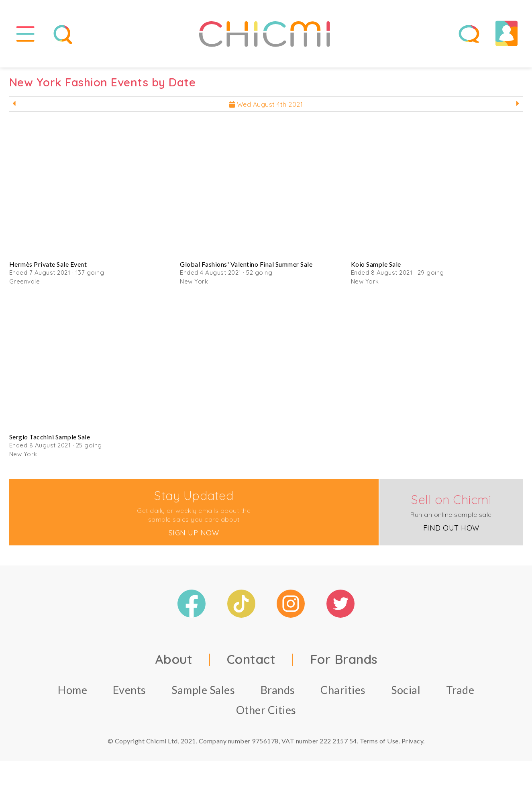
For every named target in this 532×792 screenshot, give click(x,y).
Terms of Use (379, 744)
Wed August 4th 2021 (266, 108)
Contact (251, 662)
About (174, 662)
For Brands (344, 662)
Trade (460, 693)
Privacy (413, 744)
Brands (278, 693)
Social (406, 693)
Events (129, 693)
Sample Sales (203, 693)
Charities (343, 693)
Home (72, 693)
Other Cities (266, 713)
